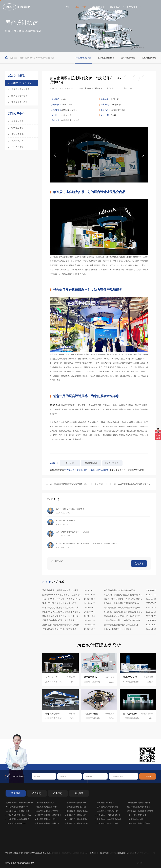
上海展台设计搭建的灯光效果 (138, 823)
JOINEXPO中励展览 (58, 405)
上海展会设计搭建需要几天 (77, 811)
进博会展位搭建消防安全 (76, 807)
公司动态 (37, 793)
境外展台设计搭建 (128, 58)
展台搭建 (70, 463)
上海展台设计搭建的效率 (137, 815)
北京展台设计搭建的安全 (16, 823)
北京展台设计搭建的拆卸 (46, 819)
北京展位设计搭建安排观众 (77, 819)
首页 (68, 7)
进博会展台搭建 (98, 7)
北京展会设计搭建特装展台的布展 (140, 811)
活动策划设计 (83, 853)
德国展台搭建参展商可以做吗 (138, 807)
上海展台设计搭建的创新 (76, 815)
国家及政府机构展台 (106, 58)
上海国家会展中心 (69, 110)
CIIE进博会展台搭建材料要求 (18, 807)
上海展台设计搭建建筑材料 (107, 823)
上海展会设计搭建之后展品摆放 (19, 815)
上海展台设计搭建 (59, 853)
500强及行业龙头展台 (46, 58)
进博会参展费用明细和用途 (107, 807)
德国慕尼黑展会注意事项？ (47, 807)
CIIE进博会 (116, 105)
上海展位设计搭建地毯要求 (47, 811)
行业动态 (58, 793)
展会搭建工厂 (115, 7)
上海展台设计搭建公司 (93, 88)
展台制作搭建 (113, 853)
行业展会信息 (17, 147)
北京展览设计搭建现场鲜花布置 (109, 819)
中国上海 (115, 99)
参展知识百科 (17, 141)
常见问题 (16, 793)
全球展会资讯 (17, 134)
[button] (144, 155)
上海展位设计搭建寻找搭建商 (18, 811)
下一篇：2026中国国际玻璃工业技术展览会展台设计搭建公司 (131, 484)
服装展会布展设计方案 (45, 803)
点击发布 (139, 564)
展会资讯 (79, 793)
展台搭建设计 (91, 463)
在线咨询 (40, 760)
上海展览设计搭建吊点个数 (77, 823)
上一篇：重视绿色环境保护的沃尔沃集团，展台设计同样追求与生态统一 (67, 484)
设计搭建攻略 (17, 128)
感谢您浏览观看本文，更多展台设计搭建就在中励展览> (97, 470)
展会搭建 (131, 853)
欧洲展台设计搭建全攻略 (76, 803)
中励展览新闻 (17, 121)
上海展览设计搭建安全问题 (107, 811)
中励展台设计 (67, 115)
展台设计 (97, 853)
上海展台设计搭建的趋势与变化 (49, 815)
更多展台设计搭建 (149, 58)
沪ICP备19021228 (144, 853)
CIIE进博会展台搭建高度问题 (138, 803)
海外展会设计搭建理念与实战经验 (19, 803)
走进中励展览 (132, 7)
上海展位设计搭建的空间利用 (108, 815)
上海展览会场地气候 (135, 819)
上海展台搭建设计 (112, 463)
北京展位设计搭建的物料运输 (48, 823)
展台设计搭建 (81, 7)
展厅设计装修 (72, 853)
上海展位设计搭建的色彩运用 (18, 819)
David (113, 115)
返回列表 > (99, 484)
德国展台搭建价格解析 (106, 803)
